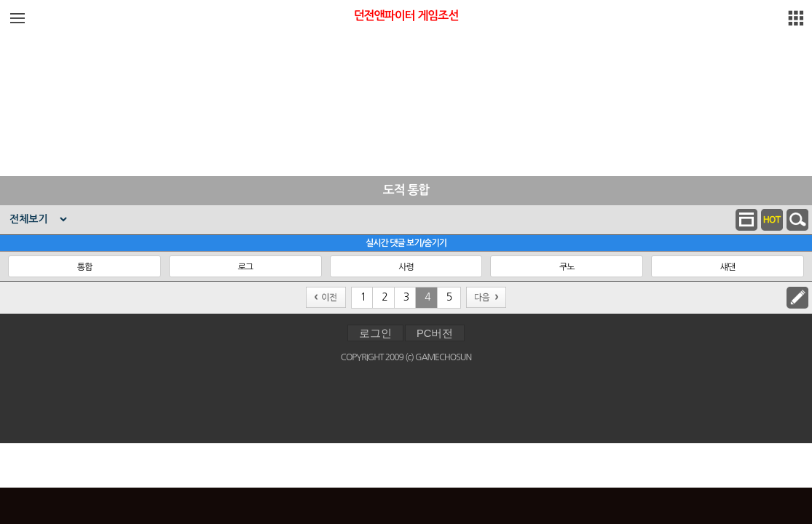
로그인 (375, 333)
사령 (406, 267)
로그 (245, 267)
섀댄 (728, 267)
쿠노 (567, 267)
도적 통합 (406, 190)
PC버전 (435, 333)
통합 (85, 267)
